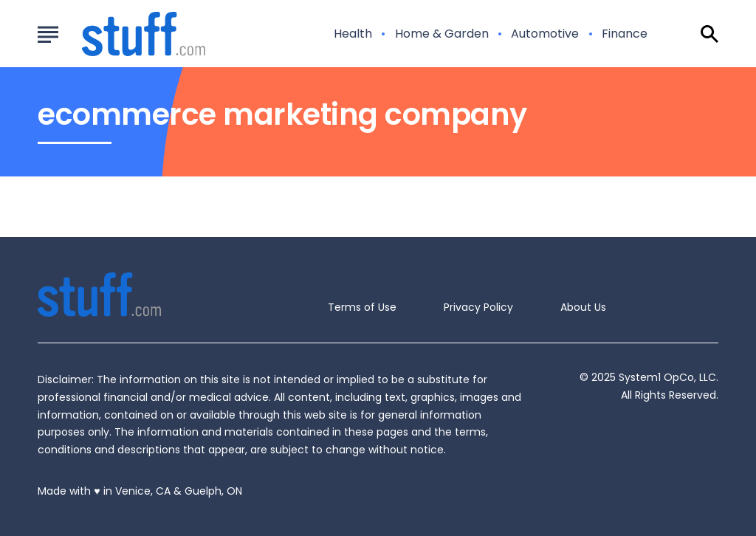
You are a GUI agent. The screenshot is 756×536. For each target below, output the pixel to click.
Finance (625, 34)
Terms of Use (362, 307)
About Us (583, 307)
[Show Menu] (48, 32)
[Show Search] (709, 34)
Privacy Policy (478, 307)
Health (353, 34)
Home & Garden (442, 34)
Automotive (545, 34)
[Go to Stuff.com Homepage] (126, 34)
